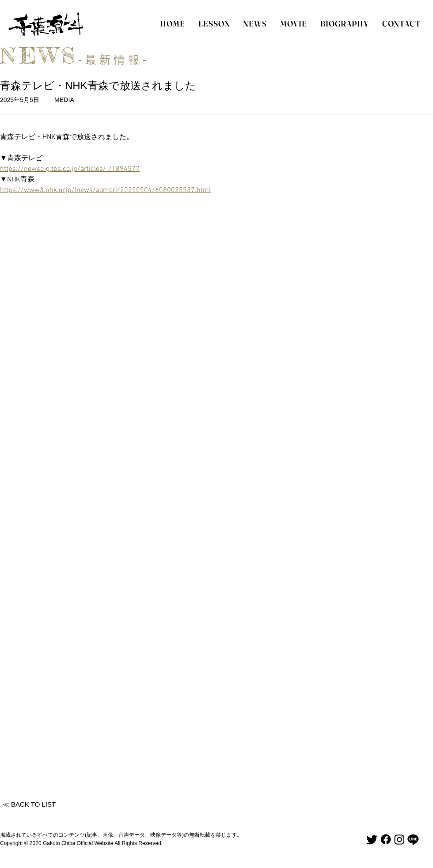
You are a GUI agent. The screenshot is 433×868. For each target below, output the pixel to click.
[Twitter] (372, 839)
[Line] (413, 839)
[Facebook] (386, 839)
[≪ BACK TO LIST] (29, 804)
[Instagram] (399, 839)
